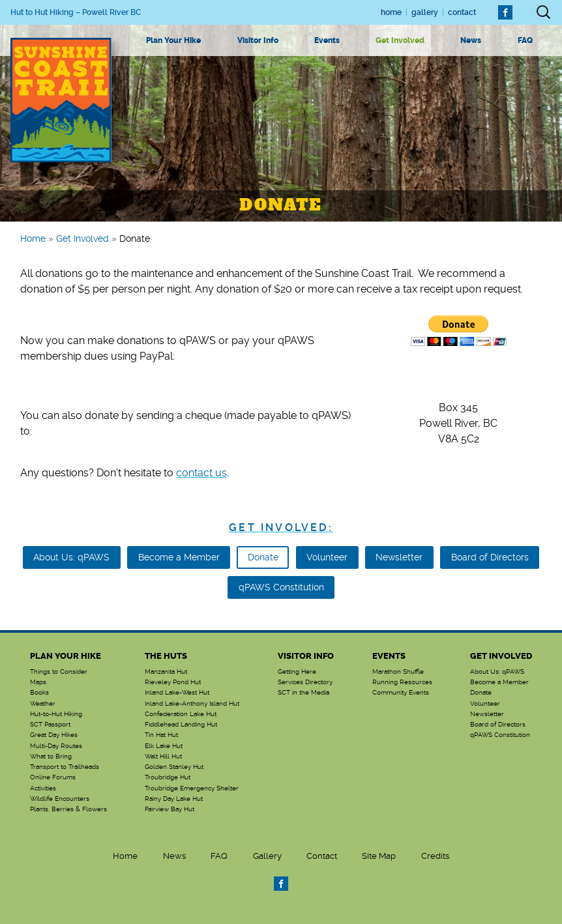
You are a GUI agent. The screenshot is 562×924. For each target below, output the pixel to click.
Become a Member (179, 557)
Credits (435, 856)
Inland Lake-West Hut (177, 693)
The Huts (166, 656)
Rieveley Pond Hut (173, 682)
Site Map (379, 856)
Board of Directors (490, 557)
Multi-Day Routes (56, 746)
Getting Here (297, 672)
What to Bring (51, 757)
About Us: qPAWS (71, 557)
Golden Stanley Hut (174, 767)
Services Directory (305, 682)
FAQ (525, 40)
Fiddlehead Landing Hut (181, 725)
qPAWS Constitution (281, 587)
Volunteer (327, 557)
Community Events (401, 693)
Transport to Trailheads (65, 767)
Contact (462, 12)
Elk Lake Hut (164, 746)
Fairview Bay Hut (170, 809)
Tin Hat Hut (161, 735)
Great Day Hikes (54, 735)
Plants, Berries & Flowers (68, 809)
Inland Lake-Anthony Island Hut (192, 704)
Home (391, 12)
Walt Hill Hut (163, 757)
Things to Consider (59, 672)
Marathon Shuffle (398, 672)
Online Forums (53, 777)
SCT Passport (50, 725)
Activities (43, 788)
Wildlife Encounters (60, 799)
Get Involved (400, 40)
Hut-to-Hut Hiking (56, 714)
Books (39, 693)
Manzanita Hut (166, 672)
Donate (263, 557)
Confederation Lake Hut (181, 714)
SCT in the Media (303, 693)
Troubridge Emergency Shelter (192, 788)
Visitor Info (258, 40)
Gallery (425, 12)
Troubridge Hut (168, 777)
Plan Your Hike (173, 40)
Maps (38, 682)
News (471, 40)
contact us (201, 473)
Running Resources (402, 682)
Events (327, 40)
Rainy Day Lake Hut (174, 799)
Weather (43, 704)
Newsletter (399, 557)
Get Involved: (281, 527)
